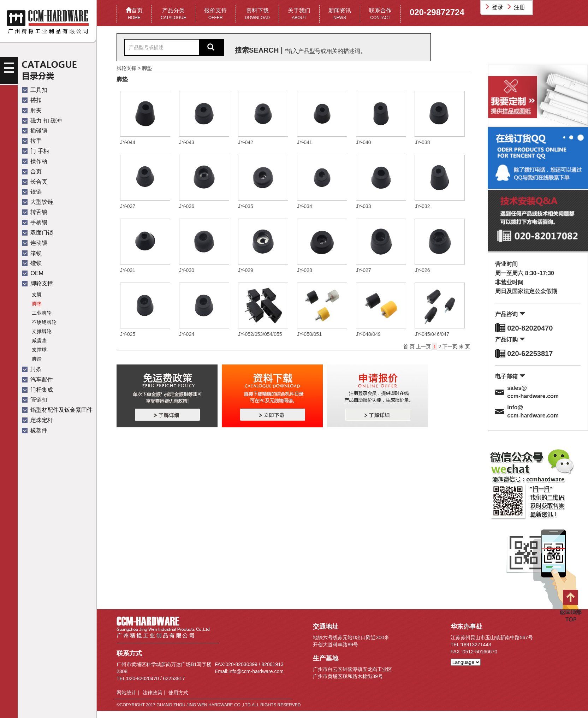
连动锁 (35, 243)
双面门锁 (37, 233)
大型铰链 (37, 202)
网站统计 (126, 693)
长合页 (35, 182)
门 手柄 (35, 151)
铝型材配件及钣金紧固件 (57, 410)
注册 (517, 7)
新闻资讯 (340, 14)
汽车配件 (37, 379)
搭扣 (32, 100)
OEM (33, 273)
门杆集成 (37, 390)
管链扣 (35, 400)
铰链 (32, 192)
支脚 (37, 295)
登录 (495, 7)
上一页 (424, 346)
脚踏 (37, 359)
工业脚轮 (42, 313)
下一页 (450, 346)
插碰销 (35, 130)
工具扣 (35, 90)
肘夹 (32, 110)
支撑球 (39, 350)
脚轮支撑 (37, 283)
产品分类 (173, 14)
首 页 (410, 346)
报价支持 (215, 14)
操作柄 (35, 161)
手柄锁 (35, 222)
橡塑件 (35, 430)
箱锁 (32, 253)
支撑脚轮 (42, 331)
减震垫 (39, 340)
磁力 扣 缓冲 (42, 121)
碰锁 (32, 263)
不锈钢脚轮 (44, 322)
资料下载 (257, 14)
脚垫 (37, 304)
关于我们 (299, 14)
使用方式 (178, 693)
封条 (32, 369)
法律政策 (153, 693)
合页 (32, 171)
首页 (134, 14)
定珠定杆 (37, 420)
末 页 (464, 346)
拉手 (32, 141)
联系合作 (380, 14)
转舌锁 (35, 212)
